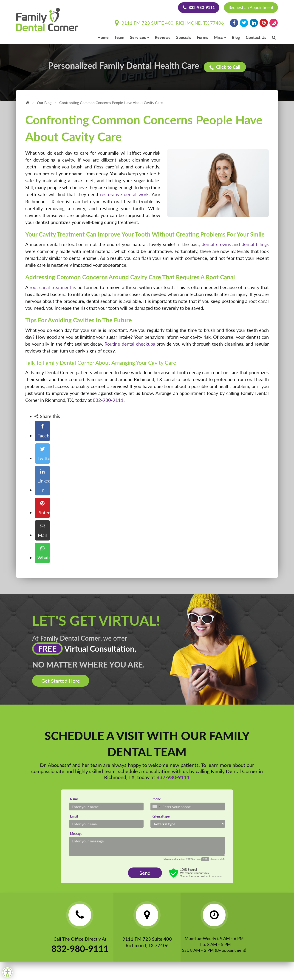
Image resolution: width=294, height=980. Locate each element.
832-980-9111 (199, 7)
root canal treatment (50, 287)
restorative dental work (124, 194)
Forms (202, 37)
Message (76, 833)
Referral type (161, 816)
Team (119, 37)
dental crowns (216, 244)
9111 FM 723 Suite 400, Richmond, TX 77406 (169, 23)
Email (74, 816)
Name (74, 799)
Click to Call (225, 67)
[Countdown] (205, 859)
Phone (156, 799)
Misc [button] (220, 37)
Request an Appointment (251, 7)
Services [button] (140, 37)
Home (103, 37)
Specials (184, 37)
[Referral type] (188, 824)
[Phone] (188, 806)
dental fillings (255, 244)
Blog (236, 37)
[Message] (147, 846)
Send (145, 872)
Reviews (163, 37)
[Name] (106, 806)
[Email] (106, 824)
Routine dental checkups (130, 344)
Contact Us (256, 37)
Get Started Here (61, 681)
